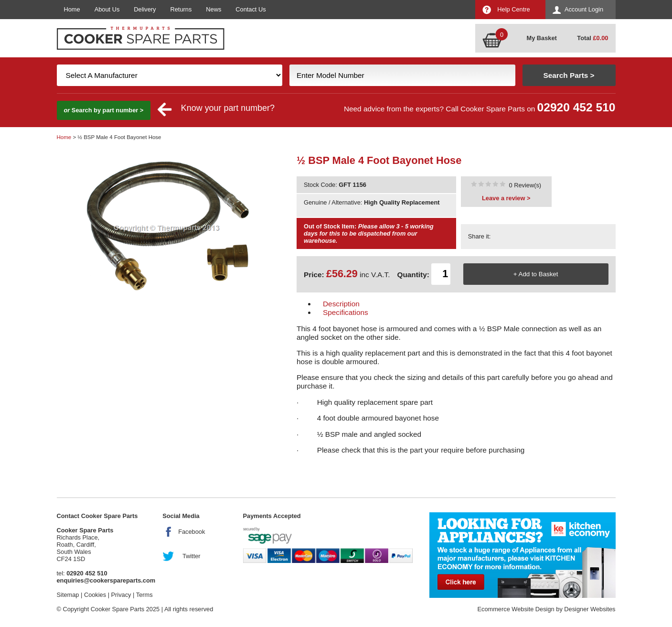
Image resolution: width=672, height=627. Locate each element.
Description (341, 304)
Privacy (121, 595)
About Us (107, 9)
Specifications (346, 312)
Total (592, 38)
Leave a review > (506, 198)
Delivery (145, 9)
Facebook (192, 532)
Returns (181, 9)
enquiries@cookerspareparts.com (106, 580)
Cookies (95, 595)
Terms (144, 595)
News (213, 9)
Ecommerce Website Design (516, 609)
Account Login (584, 9)
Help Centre (513, 9)
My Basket (542, 38)
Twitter (192, 556)
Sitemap (68, 595)
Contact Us (251, 9)
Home (72, 9)
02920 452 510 (576, 107)
